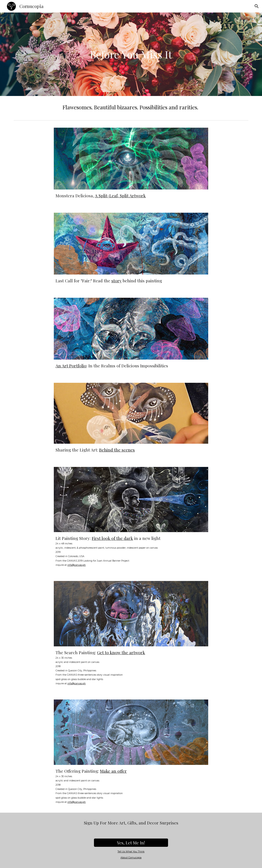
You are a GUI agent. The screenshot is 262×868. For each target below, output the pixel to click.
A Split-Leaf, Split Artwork (120, 196)
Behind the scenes (117, 450)
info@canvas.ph (77, 565)
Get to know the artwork (121, 653)
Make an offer (113, 771)
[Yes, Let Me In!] (131, 843)
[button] (257, 6)
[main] (131, 54)
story (116, 281)
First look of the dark (112, 538)
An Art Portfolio (71, 366)
